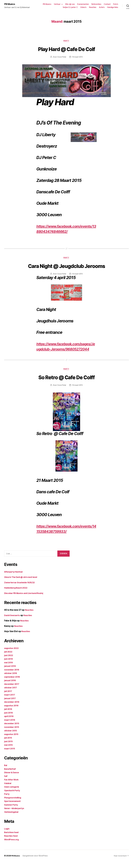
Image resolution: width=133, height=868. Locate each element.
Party (66, 41)
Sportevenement (13, 808)
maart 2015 (10, 755)
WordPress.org (12, 846)
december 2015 (12, 730)
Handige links (113, 7)
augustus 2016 (12, 712)
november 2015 (12, 733)
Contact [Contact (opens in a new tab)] (107, 4)
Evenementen (83, 4)
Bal (6, 772)
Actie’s (102, 7)
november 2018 (12, 676)
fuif (6, 783)
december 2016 (12, 708)
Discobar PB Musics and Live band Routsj (25, 600)
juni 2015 (9, 748)
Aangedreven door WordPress (36, 862)
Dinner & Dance (12, 779)
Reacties (93, 7)
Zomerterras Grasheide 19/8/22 (21, 589)
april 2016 (9, 723)
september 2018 (13, 683)
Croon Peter (61, 57)
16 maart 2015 (78, 57)
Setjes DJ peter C (70, 7)
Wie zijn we (70, 4)
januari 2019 (11, 672)
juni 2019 (9, 665)
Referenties (96, 4)
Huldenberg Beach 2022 (17, 594)
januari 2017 (11, 705)
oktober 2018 (11, 680)
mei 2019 (9, 669)
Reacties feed (11, 842)
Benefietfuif (10, 775)
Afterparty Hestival (14, 578)
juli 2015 (9, 744)
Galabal (8, 790)
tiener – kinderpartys (15, 815)
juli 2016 (9, 715)
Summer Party (12, 811)
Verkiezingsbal (12, 818)
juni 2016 (9, 719)
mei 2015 (9, 751)
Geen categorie (12, 793)
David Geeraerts (13, 622)
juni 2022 (9, 662)
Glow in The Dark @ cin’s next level (22, 583)
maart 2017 (10, 701)
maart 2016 (10, 726)
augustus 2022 (12, 655)
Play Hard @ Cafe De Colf (66, 49)
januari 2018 (11, 687)
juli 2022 (9, 658)
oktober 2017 (11, 694)
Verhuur (57, 4)
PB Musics (10, 4)
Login (7, 835)
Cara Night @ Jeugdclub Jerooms (66, 266)
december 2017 (12, 690)
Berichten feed (12, 839)
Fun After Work (12, 786)
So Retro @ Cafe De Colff (66, 383)
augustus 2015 (12, 741)
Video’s (83, 7)
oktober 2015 (11, 737)
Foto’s (116, 4)
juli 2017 (9, 698)
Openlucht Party (13, 797)
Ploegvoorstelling (13, 804)
